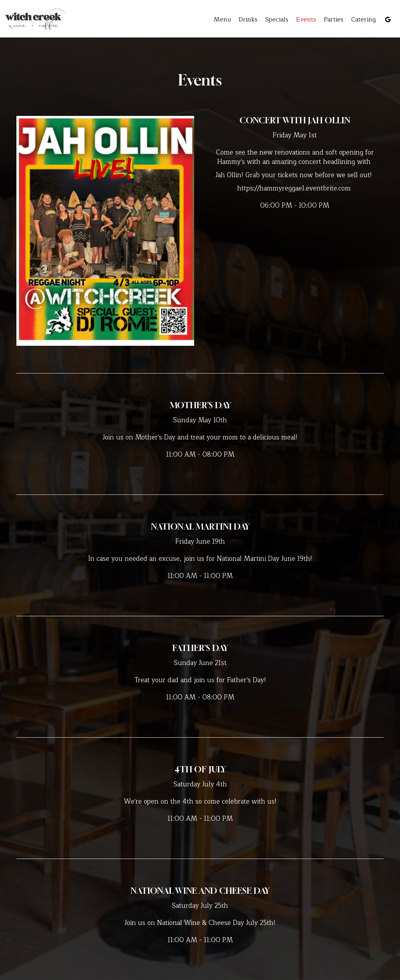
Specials (277, 20)
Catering (363, 20)
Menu (222, 20)
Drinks (248, 20)
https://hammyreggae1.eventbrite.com (294, 188)
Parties (334, 20)
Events (306, 20)
